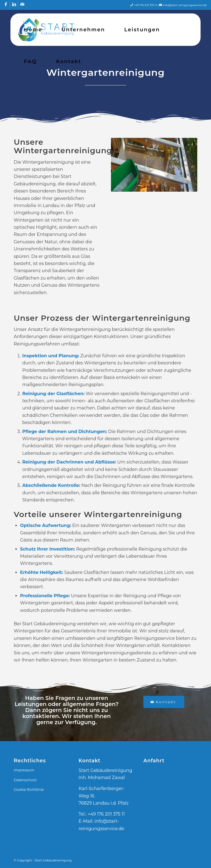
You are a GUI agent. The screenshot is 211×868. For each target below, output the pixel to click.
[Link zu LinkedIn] (14, 4)
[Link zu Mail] (22, 4)
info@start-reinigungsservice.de (185, 5)
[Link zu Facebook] (6, 4)
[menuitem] (33, 30)
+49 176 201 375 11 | (148, 5)
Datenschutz (25, 780)
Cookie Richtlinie (29, 789)
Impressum (24, 770)
